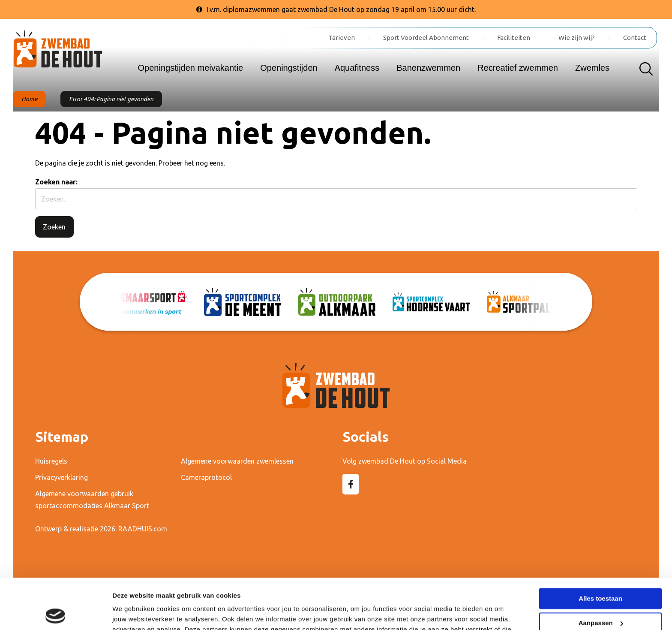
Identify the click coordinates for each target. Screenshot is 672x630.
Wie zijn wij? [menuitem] (577, 38)
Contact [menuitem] (635, 38)
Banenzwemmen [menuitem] (428, 68)
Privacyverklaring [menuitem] (61, 477)
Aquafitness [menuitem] (357, 68)
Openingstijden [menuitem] (289, 68)
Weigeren (600, 597)
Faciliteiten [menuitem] (514, 38)
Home (29, 99)
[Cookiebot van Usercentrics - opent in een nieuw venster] (55, 613)
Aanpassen (601, 572)
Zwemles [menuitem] (592, 68)
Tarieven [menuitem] (342, 38)
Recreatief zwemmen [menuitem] (518, 68)
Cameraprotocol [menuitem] (206, 477)
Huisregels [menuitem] (51, 461)
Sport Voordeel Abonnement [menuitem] (426, 38)
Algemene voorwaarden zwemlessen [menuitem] (237, 461)
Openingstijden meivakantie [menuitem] (191, 68)
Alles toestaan (600, 548)
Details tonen (133, 613)
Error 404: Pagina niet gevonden (111, 99)
